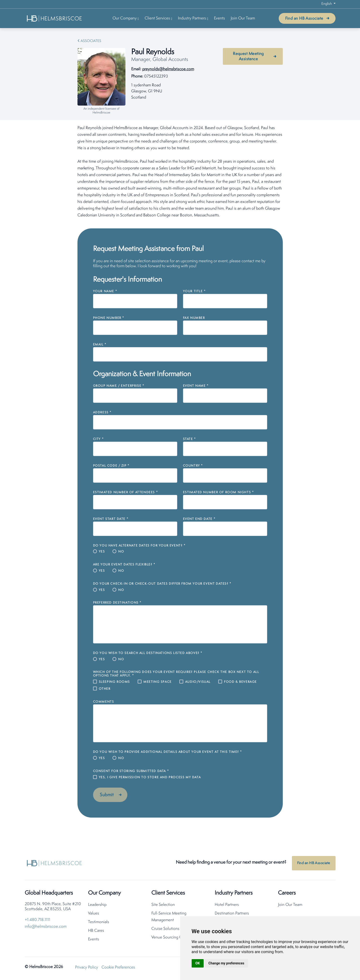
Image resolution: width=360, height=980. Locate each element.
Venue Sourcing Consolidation (177, 938)
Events (219, 18)
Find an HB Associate (304, 19)
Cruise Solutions (165, 930)
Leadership (97, 906)
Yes (102, 552)
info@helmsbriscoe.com (46, 928)
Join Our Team (243, 18)
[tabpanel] (180, 172)
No (121, 552)
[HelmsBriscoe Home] (55, 18)
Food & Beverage (240, 682)
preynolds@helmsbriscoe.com (168, 69)
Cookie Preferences (118, 968)
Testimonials (99, 923)
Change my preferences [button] (226, 963)
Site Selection (163, 906)
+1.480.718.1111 (38, 921)
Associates (91, 41)
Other (105, 689)
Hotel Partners (227, 906)
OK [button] (198, 963)
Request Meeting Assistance (248, 56)
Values (94, 914)
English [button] (327, 4)
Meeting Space (158, 682)
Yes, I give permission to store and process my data (150, 777)
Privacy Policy (87, 968)
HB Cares (96, 932)
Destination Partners (232, 914)
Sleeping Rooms (114, 682)
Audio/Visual (198, 682)
